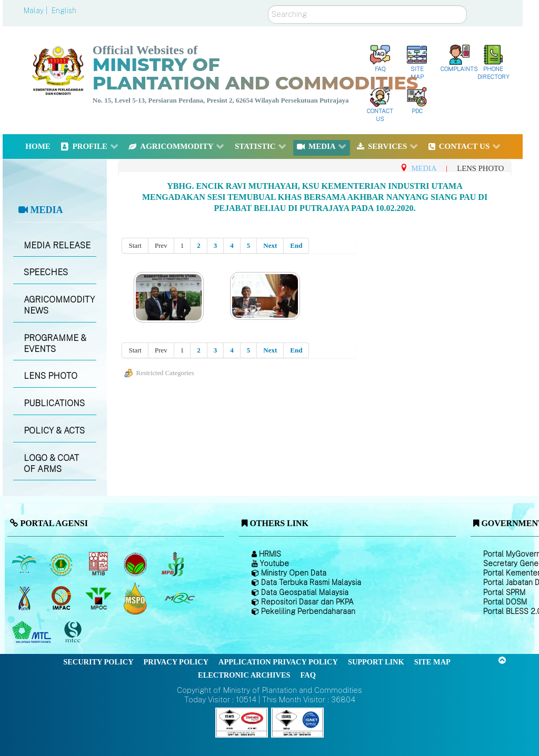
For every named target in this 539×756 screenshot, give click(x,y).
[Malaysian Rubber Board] (62, 564)
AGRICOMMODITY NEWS (59, 305)
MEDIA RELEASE (57, 245)
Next (270, 245)
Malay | (37, 11)
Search (268, 6)
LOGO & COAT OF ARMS (51, 463)
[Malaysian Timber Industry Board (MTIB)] (99, 564)
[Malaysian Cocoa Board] (137, 564)
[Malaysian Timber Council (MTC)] (33, 632)
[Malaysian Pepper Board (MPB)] (173, 564)
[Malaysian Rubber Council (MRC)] (179, 598)
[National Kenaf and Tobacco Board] (25, 598)
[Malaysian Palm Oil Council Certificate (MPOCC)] (137, 598)
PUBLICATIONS (54, 403)
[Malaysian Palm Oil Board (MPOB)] (25, 564)
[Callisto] (242, 722)
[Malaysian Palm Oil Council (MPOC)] (99, 598)
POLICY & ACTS (54, 431)
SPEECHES (46, 272)
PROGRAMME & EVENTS (55, 344)
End (296, 245)
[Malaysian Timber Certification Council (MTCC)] (74, 632)
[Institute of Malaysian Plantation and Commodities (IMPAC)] (62, 598)
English (64, 11)
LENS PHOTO (51, 376)
